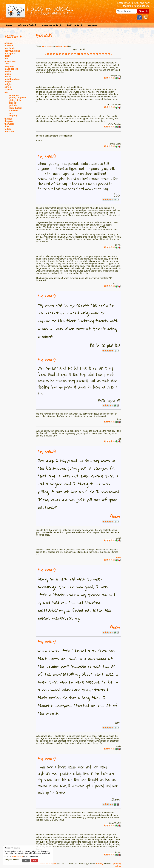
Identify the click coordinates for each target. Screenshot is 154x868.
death (7, 56)
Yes (26, 860)
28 (100, 54)
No (35, 860)
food (7, 58)
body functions (12, 51)
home (9, 25)
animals (8, 43)
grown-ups (10, 61)
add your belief (27, 25)
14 (57, 54)
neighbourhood (12, 79)
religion (8, 84)
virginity (13, 116)
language (9, 66)
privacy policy (117, 865)
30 (106, 54)
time (7, 126)
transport (9, 132)
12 (51, 54)
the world (9, 124)
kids (7, 64)
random (92, 25)
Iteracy (100, 864)
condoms (14, 95)
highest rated (62, 46)
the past (9, 121)
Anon (115, 516)
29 (103, 54)
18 (69, 54)
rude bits (14, 111)
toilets (8, 129)
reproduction (16, 108)
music (8, 74)
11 (48, 54)
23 (85, 54)
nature (8, 77)
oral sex (13, 103)
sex (6, 92)
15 (60, 54)
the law (8, 119)
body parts (10, 53)
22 (82, 54)
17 (66, 54)
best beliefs (75, 25)
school (8, 87)
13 (54, 54)
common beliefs (52, 25)
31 (109, 54)
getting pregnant (18, 98)
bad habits (10, 48)
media (8, 71)
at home (9, 46)
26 (94, 54)
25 (91, 54)
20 (75, 54)
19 (72, 54)
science (8, 89)
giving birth (15, 100)
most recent (47, 46)
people (8, 82)
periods (13, 105)
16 (63, 54)
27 (97, 54)
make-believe (11, 69)
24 (88, 54)
